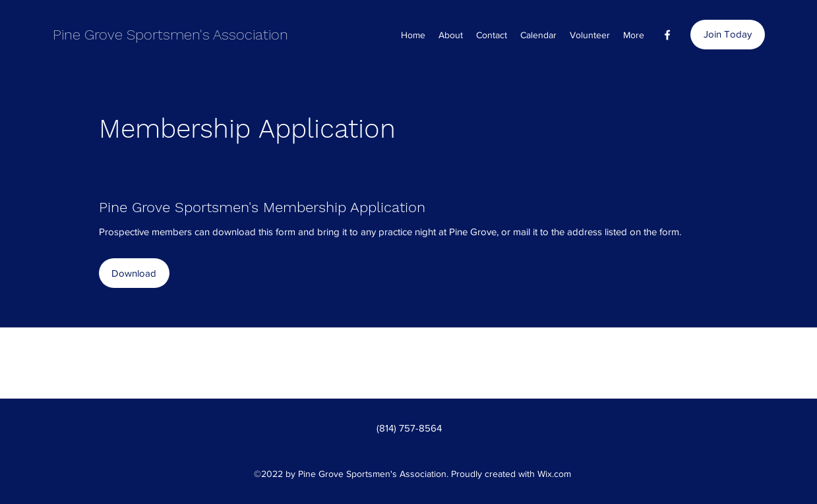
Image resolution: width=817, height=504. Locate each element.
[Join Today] (728, 35)
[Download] (134, 273)
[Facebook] (667, 35)
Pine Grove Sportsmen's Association (170, 35)
